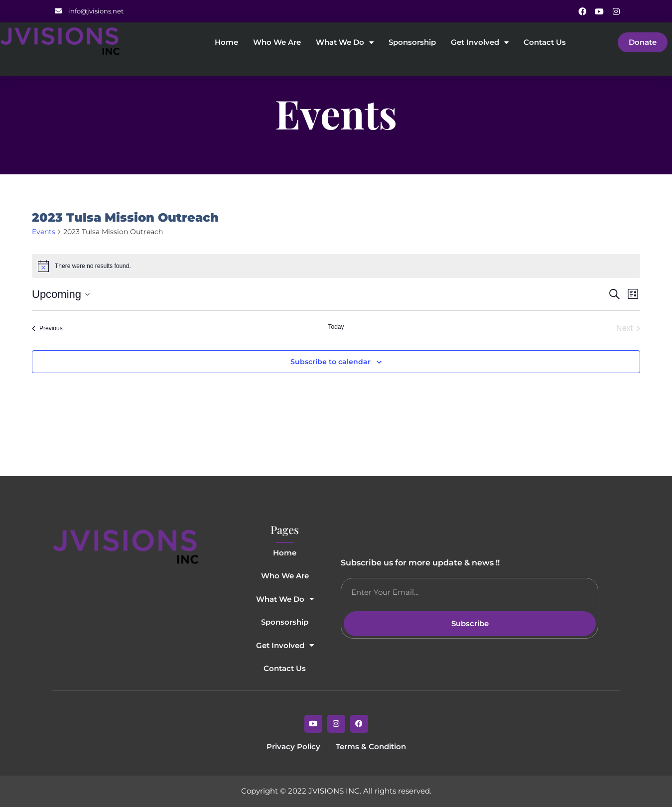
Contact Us (545, 43)
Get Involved (480, 43)
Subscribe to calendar (331, 362)
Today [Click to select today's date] (336, 327)
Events (44, 232)
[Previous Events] (47, 328)
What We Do (345, 43)
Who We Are (277, 43)
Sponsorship (412, 43)
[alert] (336, 266)
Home (226, 43)
